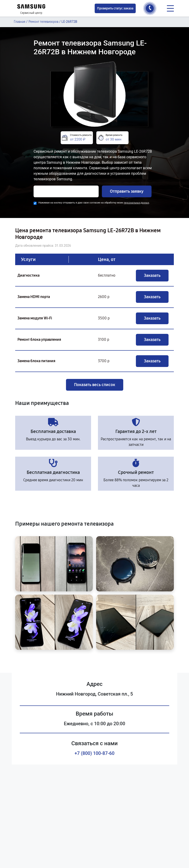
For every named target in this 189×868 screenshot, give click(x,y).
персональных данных (136, 203)
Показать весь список (95, 385)
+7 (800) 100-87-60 (94, 753)
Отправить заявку (127, 191)
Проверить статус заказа (115, 8)
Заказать (152, 275)
